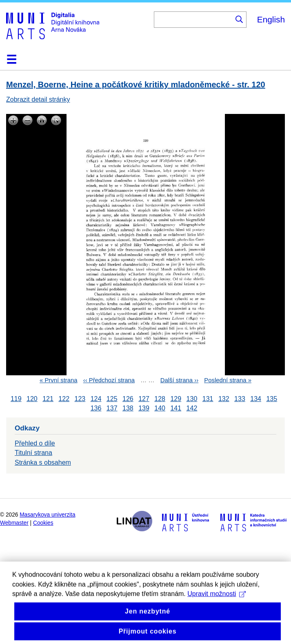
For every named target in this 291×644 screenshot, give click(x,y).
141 (176, 408)
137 (112, 408)
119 (16, 399)
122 (64, 399)
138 (128, 408)
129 (176, 399)
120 (32, 399)
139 (144, 408)
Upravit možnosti (217, 605)
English (271, 19)
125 (112, 399)
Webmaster (14, 523)
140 (160, 408)
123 (80, 399)
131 (208, 399)
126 (128, 399)
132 (224, 399)
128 (160, 399)
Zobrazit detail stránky (38, 99)
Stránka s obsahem (43, 462)
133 (240, 399)
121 (48, 399)
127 (144, 399)
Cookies (43, 523)
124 (96, 399)
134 (256, 399)
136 (96, 408)
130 (192, 399)
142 (192, 408)
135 (272, 399)
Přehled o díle (35, 443)
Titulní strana (33, 453)
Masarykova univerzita (47, 515)
